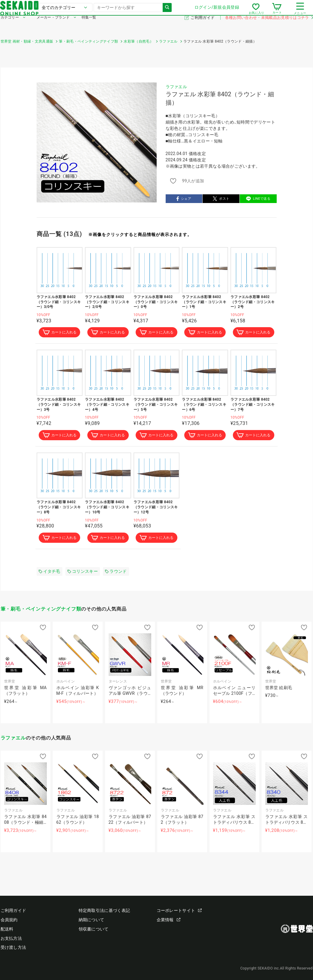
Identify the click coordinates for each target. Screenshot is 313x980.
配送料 (7, 929)
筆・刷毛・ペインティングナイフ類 (41, 611)
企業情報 (169, 920)
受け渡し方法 (14, 948)
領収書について (94, 929)
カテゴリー (10, 26)
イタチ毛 (50, 573)
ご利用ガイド (203, 27)
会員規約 (9, 920)
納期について (92, 920)
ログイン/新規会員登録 (216, 12)
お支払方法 (11, 938)
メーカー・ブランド (53, 26)
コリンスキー (83, 573)
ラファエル (176, 87)
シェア (184, 199)
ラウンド (116, 573)
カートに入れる (59, 333)
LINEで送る (258, 199)
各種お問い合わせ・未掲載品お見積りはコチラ (269, 27)
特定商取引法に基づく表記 (104, 911)
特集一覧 (89, 26)
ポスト (221, 199)
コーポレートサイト (179, 911)
